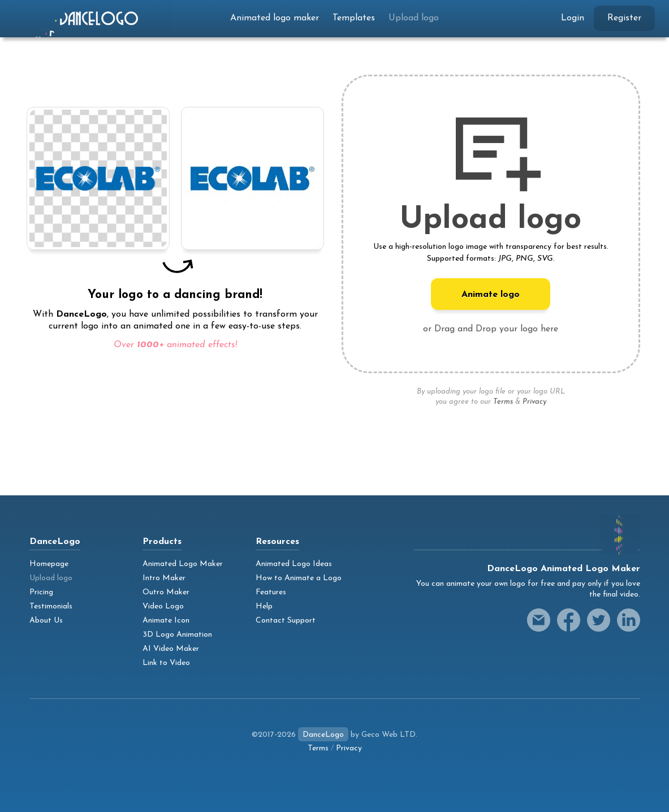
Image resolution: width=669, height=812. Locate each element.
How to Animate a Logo (299, 578)
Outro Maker (166, 592)
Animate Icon (166, 621)
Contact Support (286, 621)
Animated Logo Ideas (294, 564)
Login (573, 18)
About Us (46, 621)
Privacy (534, 402)
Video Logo (163, 606)
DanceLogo (323, 735)
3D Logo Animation (177, 635)
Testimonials (51, 606)
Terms (503, 402)
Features (271, 592)
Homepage (49, 564)
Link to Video (166, 663)
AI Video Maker (171, 649)
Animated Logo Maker (183, 564)
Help (264, 606)
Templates (354, 18)
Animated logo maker (275, 18)
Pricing (41, 592)
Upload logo (414, 18)
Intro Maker (164, 578)
